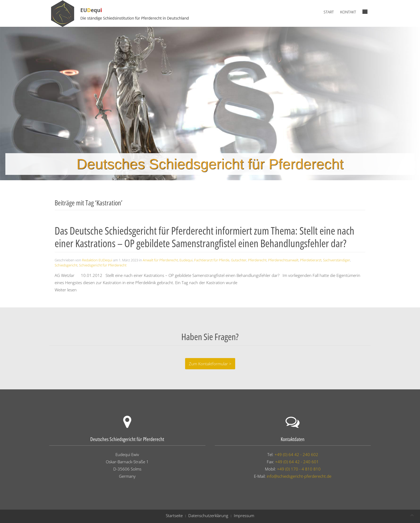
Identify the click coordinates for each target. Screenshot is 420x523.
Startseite (174, 516)
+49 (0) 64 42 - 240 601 (297, 462)
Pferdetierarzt (311, 260)
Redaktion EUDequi (97, 260)
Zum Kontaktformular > (210, 364)
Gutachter (239, 260)
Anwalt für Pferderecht (160, 260)
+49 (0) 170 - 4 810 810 (299, 469)
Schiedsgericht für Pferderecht (103, 265)
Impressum (244, 516)
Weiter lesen (66, 290)
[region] (210, 104)
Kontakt (348, 12)
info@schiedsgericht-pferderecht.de (299, 476)
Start (329, 12)
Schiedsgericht (66, 265)
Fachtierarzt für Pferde (212, 260)
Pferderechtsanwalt (283, 260)
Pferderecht (257, 260)
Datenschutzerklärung (208, 516)
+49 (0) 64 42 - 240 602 (296, 454)
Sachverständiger (337, 260)
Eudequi (186, 260)
